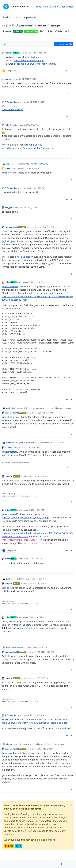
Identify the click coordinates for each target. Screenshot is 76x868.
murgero (9, 476)
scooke (8, 447)
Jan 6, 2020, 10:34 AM (30, 447)
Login (19, 846)
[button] (4, 864)
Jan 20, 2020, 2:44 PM (44, 749)
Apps (38, 7)
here (31, 235)
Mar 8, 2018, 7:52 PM (37, 53)
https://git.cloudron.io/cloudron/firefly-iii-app (25, 518)
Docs (63, 7)
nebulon (9, 53)
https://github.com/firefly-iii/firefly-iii (40, 64)
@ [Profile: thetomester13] (10, 286)
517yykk (9, 208)
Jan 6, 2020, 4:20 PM (38, 476)
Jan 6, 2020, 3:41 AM (44, 413)
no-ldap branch (25, 257)
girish (7, 282)
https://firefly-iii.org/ (12, 109)
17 (72, 71)
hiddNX (8, 169)
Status (46, 7)
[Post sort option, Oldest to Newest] (5, 44)
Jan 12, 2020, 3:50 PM (44, 652)
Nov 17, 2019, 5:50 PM (30, 169)
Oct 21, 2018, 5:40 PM (36, 102)
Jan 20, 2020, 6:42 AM (36, 715)
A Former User (11, 102)
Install (70, 7)
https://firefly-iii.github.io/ (29, 57)
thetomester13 (11, 227)
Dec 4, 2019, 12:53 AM (31, 208)
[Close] (71, 805)
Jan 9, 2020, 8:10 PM (34, 559)
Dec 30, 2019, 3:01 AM (44, 227)
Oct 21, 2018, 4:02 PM (28, 79)
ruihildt (8, 125)
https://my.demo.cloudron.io (23, 628)
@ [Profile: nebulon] (7, 173)
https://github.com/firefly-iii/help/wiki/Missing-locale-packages (34, 723)
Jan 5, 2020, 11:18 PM (34, 282)
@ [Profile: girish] (6, 241)
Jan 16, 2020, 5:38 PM (39, 678)
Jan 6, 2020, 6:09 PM (35, 510)
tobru (7, 79)
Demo (55, 7)
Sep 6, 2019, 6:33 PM (29, 125)
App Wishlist (31, 31)
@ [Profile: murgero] (7, 753)
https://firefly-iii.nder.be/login (29, 60)
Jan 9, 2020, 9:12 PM (38, 584)
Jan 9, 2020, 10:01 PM (35, 617)
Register (9, 846)
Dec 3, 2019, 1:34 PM (35, 188)
